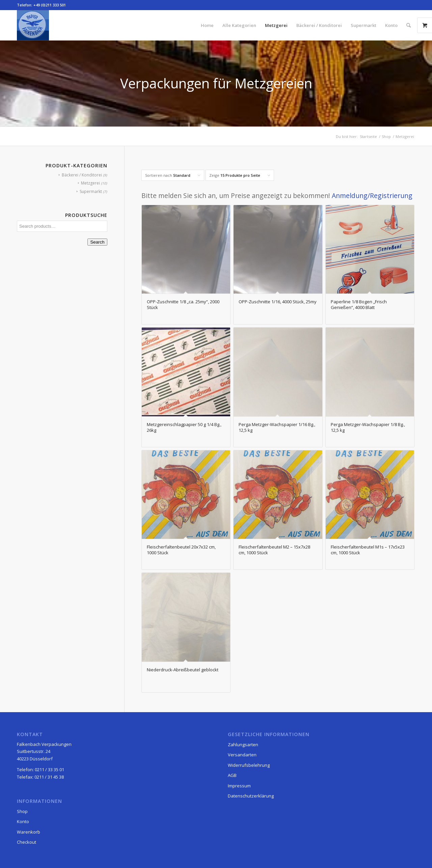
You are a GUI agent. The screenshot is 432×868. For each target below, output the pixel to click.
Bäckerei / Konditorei (82, 175)
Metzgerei (90, 183)
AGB (232, 775)
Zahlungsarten (243, 745)
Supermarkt (91, 191)
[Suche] (409, 25)
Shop (22, 811)
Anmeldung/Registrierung (372, 195)
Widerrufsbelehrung (249, 765)
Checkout (26, 842)
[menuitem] (207, 25)
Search (97, 242)
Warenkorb (29, 832)
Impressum (239, 786)
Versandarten (242, 755)
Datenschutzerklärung (251, 796)
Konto (23, 821)
